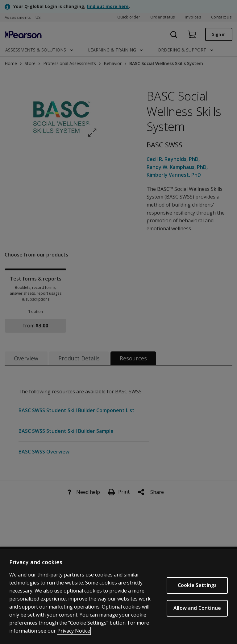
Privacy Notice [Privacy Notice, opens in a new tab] (74, 633)
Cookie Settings (197, 588)
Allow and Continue (197, 610)
